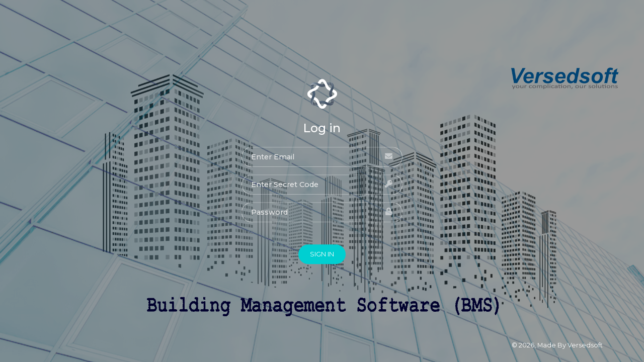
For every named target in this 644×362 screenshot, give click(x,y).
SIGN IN (322, 254)
